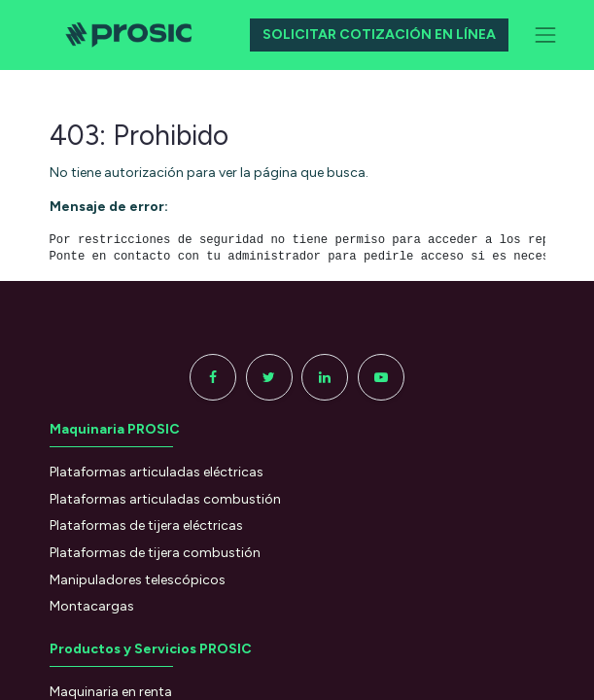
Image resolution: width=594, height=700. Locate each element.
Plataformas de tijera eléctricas (146, 525)
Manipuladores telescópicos (138, 580)
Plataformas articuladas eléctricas (157, 472)
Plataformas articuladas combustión (165, 499)
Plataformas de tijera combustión (155, 553)
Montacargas (92, 606)
